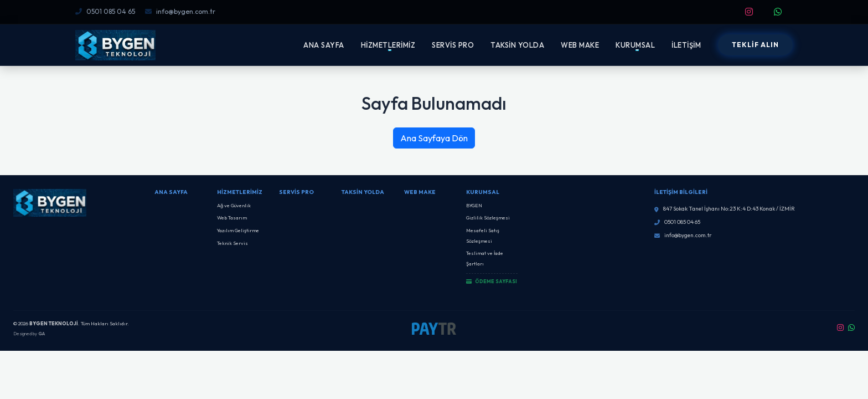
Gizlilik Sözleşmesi (488, 218)
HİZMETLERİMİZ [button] (388, 45)
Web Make (420, 192)
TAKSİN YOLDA (517, 45)
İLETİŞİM (686, 45)
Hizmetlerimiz (240, 192)
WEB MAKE (580, 45)
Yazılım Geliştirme (238, 230)
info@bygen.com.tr (180, 11)
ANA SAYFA (324, 45)
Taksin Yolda (363, 192)
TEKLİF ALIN (755, 45)
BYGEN (474, 205)
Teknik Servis (232, 243)
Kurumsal (483, 192)
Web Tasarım (232, 218)
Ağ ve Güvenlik (234, 205)
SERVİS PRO (453, 45)
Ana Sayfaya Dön (434, 138)
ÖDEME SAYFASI (492, 281)
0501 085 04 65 (105, 11)
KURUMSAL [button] (635, 45)
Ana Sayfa (171, 192)
